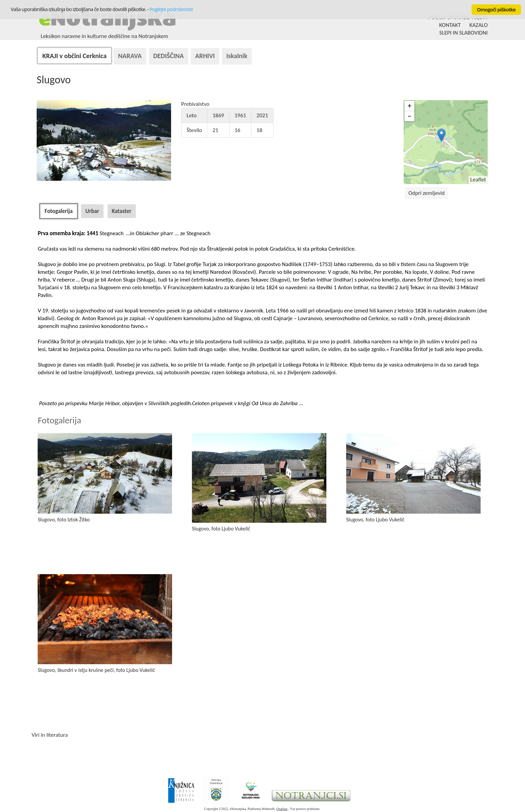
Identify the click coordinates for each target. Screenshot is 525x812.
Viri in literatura (50, 735)
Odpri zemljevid (427, 193)
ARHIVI (205, 56)
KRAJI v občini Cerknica (74, 56)
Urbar (92, 211)
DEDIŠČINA (169, 56)
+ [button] (410, 106)
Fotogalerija (59, 211)
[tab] (59, 211)
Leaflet (478, 180)
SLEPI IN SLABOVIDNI (463, 33)
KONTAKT (450, 25)
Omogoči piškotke (496, 9)
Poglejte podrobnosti (171, 9)
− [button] (410, 116)
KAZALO (479, 25)
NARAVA (130, 56)
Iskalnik (237, 56)
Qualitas (282, 809)
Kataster (122, 211)
